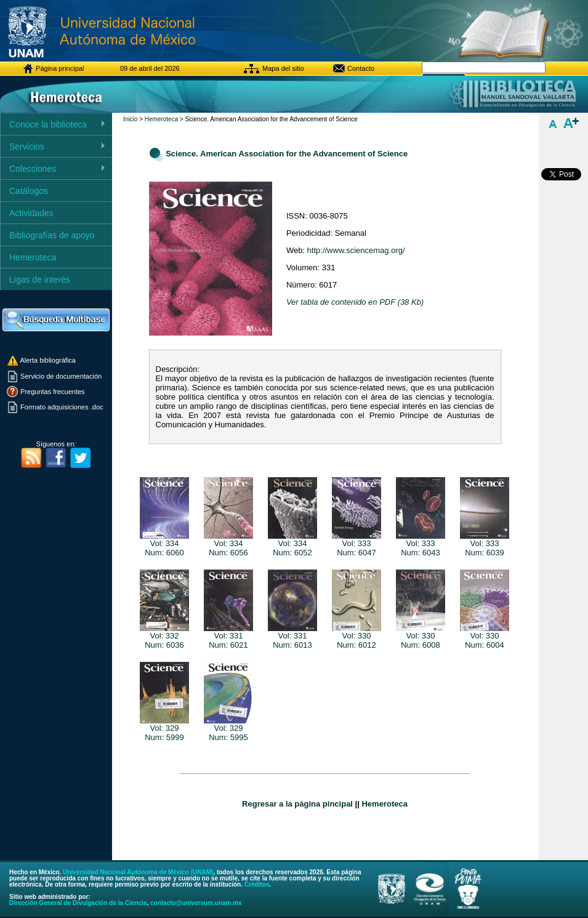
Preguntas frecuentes (52, 392)
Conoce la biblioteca (53, 125)
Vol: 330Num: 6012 (356, 637)
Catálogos (29, 191)
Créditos (257, 884)
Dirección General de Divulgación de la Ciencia (78, 903)
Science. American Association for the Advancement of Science (287, 154)
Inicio (130, 119)
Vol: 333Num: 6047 (356, 544)
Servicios (53, 147)
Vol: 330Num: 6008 (421, 637)
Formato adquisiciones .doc (61, 407)
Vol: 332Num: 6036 (164, 637)
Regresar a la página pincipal (297, 804)
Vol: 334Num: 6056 (228, 544)
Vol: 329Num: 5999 (164, 729)
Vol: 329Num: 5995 (228, 729)
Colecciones (53, 169)
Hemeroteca (33, 257)
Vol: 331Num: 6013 (292, 637)
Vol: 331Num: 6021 (228, 637)
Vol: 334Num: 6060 (164, 544)
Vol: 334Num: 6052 (292, 544)
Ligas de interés (40, 280)
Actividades (31, 213)
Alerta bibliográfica (41, 360)
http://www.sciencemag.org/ (356, 250)
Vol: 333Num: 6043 (421, 544)
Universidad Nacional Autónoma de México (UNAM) (138, 872)
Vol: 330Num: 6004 (485, 637)
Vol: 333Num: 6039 (485, 544)
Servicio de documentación (60, 376)
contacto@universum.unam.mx (196, 903)
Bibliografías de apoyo (52, 235)
